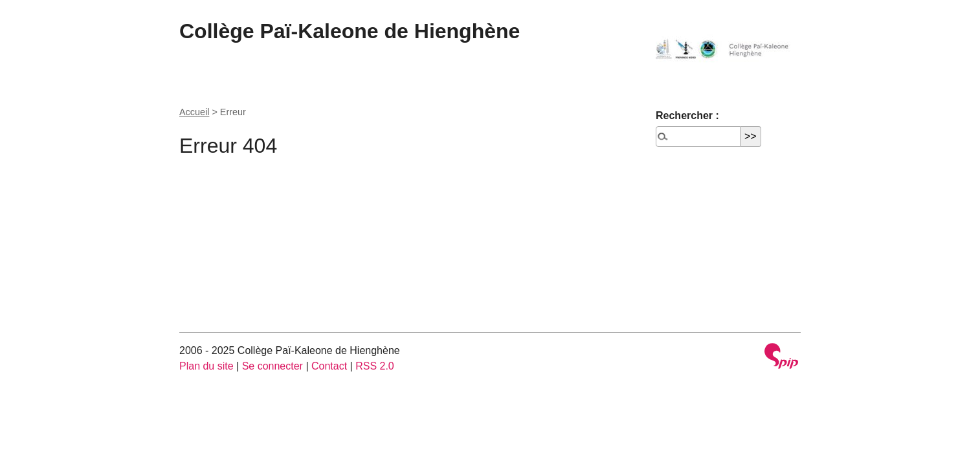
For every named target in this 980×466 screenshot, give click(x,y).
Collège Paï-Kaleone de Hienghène (350, 31)
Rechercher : (687, 116)
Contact (329, 366)
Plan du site (206, 366)
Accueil (194, 112)
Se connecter (273, 366)
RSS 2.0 (375, 366)
